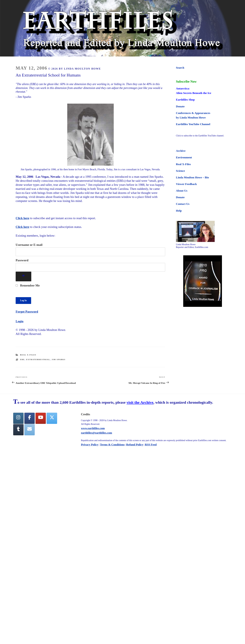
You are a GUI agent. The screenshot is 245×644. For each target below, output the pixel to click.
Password (22, 260)
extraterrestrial (38, 359)
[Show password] (23, 277)
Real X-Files (28, 355)
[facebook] (30, 418)
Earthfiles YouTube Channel (193, 124)
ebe (22, 359)
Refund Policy (135, 445)
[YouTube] (41, 418)
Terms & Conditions (112, 445)
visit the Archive (140, 402)
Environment (184, 157)
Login (20, 321)
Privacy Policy (90, 445)
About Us (182, 191)
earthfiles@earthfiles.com (97, 433)
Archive (181, 151)
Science (180, 171)
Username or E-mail (29, 245)
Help (179, 211)
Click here (22, 218)
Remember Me (28, 285)
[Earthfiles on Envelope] (30, 430)
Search (180, 68)
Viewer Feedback (186, 184)
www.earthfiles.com (93, 428)
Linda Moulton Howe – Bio (192, 177)
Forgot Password (27, 312)
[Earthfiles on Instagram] (18, 418)
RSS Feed (151, 445)
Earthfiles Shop (185, 100)
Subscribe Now (186, 82)
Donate (180, 106)
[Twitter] (52, 418)
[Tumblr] (18, 430)
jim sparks (59, 359)
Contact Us (183, 204)
